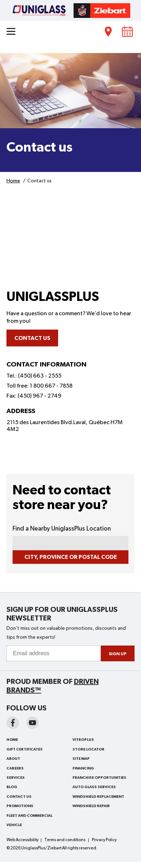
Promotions (20, 806)
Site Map (81, 759)
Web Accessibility (22, 840)
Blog (12, 787)
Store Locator (88, 749)
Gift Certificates (25, 749)
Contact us (32, 338)
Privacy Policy (104, 840)
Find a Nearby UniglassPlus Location (62, 529)
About (13, 759)
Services (16, 778)
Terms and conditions (65, 840)
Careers (15, 768)
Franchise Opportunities (99, 778)
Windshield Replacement (98, 797)
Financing (83, 768)
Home (12, 740)
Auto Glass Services (94, 787)
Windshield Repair (91, 806)
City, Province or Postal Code (71, 557)
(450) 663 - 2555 (40, 376)
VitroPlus (83, 740)
